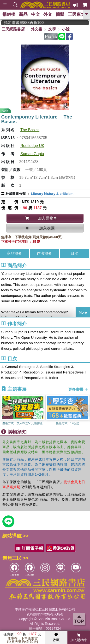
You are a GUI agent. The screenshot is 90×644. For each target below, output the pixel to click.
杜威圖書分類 (16, 194)
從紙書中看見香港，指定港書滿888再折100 (27, 23)
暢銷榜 (9, 14)
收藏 (56, 638)
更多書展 (78, 389)
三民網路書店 (13, 29)
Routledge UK (32, 146)
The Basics (30, 130)
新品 (23, 14)
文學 (52, 29)
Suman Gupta (32, 154)
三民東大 (77, 14)
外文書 (36, 29)
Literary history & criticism (52, 194)
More (83, 312)
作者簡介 (44, 253)
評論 (51, 37)
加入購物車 (79, 638)
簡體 (60, 14)
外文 (48, 14)
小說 (66, 29)
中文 (36, 14)
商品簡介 (14, 253)
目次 (74, 253)
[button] (86, 411)
